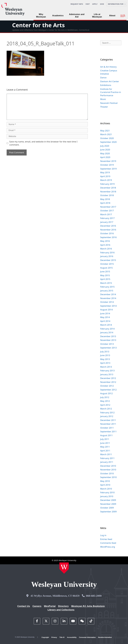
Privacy (54, 637)
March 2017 (106, 214)
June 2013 (105, 355)
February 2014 (107, 329)
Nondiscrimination (105, 637)
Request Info (77, 4)
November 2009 (108, 504)
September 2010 (108, 477)
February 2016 (107, 252)
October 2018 (107, 195)
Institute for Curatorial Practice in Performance (111, 92)
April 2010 (105, 485)
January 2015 (107, 291)
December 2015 (108, 260)
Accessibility (72, 637)
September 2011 (108, 431)
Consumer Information (87, 637)
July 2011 (105, 439)
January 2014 (107, 332)
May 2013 (105, 359)
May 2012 (105, 401)
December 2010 (108, 466)
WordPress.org (108, 547)
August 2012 (106, 393)
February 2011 (107, 458)
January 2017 (107, 222)
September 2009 (108, 512)
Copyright (45, 637)
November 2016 (108, 230)
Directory (63, 606)
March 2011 (106, 454)
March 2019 (106, 180)
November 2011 (108, 424)
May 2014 (105, 317)
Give (102, 4)
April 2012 (105, 405)
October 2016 (107, 233)
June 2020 (105, 150)
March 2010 (106, 489)
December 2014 (108, 294)
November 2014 (108, 298)
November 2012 (108, 382)
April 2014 (105, 321)
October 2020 (107, 138)
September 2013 (108, 348)
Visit (88, 4)
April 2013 (105, 363)
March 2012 (106, 409)
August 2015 (106, 268)
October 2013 (107, 344)
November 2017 (108, 207)
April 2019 (105, 176)
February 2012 (107, 412)
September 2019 (108, 169)
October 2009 (107, 508)
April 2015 (105, 279)
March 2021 (106, 134)
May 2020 (105, 153)
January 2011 (107, 462)
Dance (103, 78)
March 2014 (106, 325)
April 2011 (105, 451)
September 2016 (108, 237)
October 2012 (107, 386)
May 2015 (105, 275)
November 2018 (108, 192)
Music (103, 99)
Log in (103, 535)
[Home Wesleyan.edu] (64, 568)
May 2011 (105, 447)
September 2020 (108, 142)
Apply (95, 4)
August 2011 (106, 435)
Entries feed (106, 539)
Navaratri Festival (109, 103)
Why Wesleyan (41, 16)
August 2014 (106, 310)
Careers (37, 606)
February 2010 (107, 492)
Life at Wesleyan (97, 16)
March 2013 (106, 367)
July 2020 (105, 146)
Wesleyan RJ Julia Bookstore (88, 606)
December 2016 (108, 226)
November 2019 (108, 161)
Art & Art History (108, 67)
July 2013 (105, 352)
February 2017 (107, 218)
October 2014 (107, 302)
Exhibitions (106, 85)
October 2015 (107, 264)
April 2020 (105, 157)
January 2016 (107, 256)
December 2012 (108, 378)
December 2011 (108, 420)
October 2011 (107, 428)
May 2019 (105, 172)
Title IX (62, 637)
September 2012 (108, 390)
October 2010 (107, 473)
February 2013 (107, 371)
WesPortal (50, 606)
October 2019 (107, 165)
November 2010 (108, 470)
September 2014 (108, 306)
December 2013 (108, 336)
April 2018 (105, 203)
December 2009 (108, 500)
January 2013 (107, 374)
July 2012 (105, 397)
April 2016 (105, 245)
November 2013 (108, 340)
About (112, 16)
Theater (104, 107)
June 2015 (105, 271)
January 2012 (107, 416)
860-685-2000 (94, 596)
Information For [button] (116, 4)
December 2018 (108, 188)
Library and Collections (61, 610)
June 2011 (105, 443)
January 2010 (107, 496)
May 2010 (105, 481)
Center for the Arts (38, 25)
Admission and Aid (77, 16)
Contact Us (24, 606)
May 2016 (105, 241)
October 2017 (107, 211)
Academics (58, 16)
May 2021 (105, 131)
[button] (123, 16)
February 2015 (107, 287)
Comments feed (108, 543)
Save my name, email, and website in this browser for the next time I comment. (43, 143)
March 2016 (106, 249)
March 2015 (106, 283)
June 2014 (105, 313)
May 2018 (105, 199)
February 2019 (107, 184)
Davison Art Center (110, 81)
